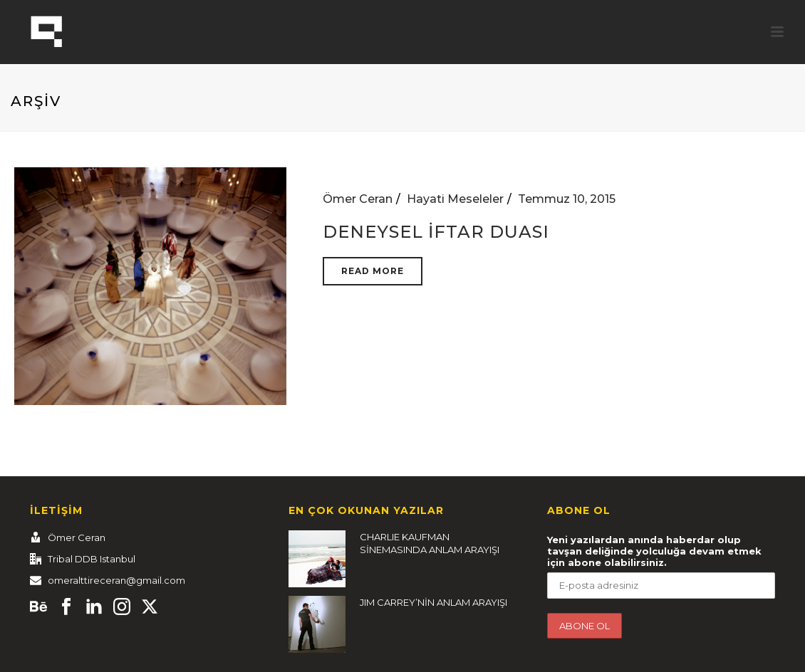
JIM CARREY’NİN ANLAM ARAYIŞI (433, 602)
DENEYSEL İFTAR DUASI (436, 232)
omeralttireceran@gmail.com (116, 580)
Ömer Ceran (358, 199)
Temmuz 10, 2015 (567, 199)
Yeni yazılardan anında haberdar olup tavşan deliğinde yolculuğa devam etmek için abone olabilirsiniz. (654, 551)
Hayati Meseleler (455, 199)
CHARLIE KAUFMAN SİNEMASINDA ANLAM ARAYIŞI (430, 543)
